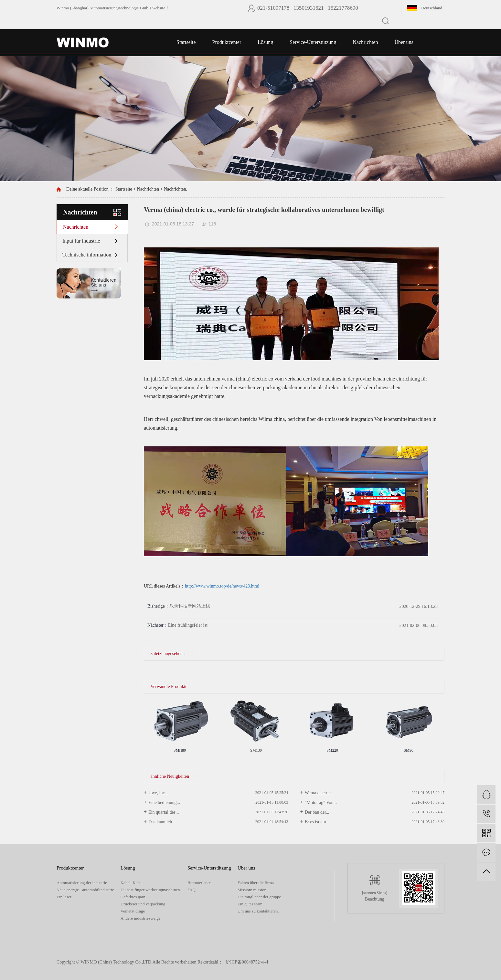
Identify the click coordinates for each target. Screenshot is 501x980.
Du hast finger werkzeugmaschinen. (151, 890)
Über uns (404, 42)
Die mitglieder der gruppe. (260, 897)
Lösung (265, 42)
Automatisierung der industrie (82, 883)
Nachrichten (365, 42)
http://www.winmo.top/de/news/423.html (222, 586)
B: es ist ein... (317, 822)
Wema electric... (320, 793)
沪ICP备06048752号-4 (247, 962)
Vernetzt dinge (133, 911)
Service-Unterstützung (313, 42)
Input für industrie (81, 241)
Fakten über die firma (256, 883)
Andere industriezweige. (141, 918)
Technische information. (87, 255)
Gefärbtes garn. (133, 897)
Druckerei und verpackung (143, 904)
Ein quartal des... (164, 812)
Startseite (186, 42)
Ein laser (64, 897)
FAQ (192, 890)
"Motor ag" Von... (321, 803)
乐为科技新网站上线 (190, 606)
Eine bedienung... (164, 803)
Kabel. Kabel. (132, 883)
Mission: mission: (253, 890)
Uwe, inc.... (159, 793)
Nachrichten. (176, 189)
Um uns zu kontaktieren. (258, 911)
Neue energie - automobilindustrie (85, 890)
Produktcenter (227, 42)
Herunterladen (199, 883)
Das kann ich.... (162, 822)
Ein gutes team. (251, 904)
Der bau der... (317, 812)
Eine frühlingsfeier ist (188, 625)
